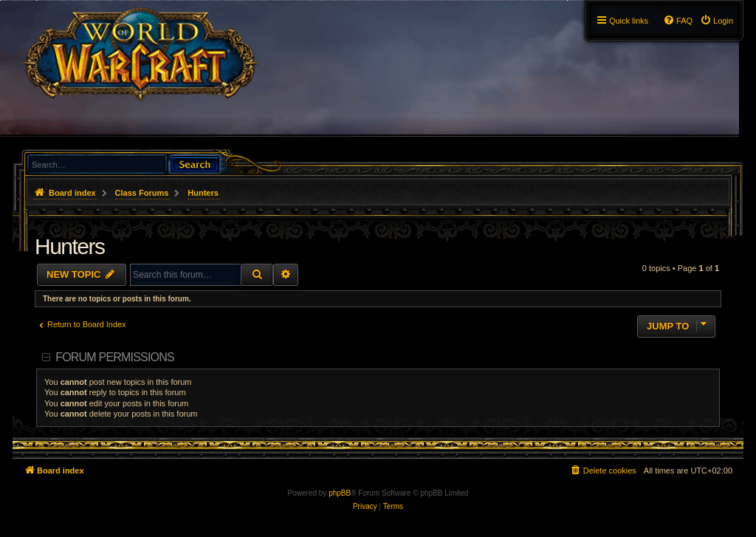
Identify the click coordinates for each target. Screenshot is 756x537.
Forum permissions (115, 357)
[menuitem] (717, 21)
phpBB (340, 493)
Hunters (70, 246)
